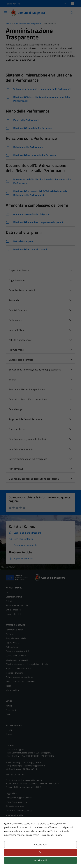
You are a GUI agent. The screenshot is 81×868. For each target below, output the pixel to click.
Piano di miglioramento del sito (20, 832)
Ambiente (10, 634)
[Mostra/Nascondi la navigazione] (5, 12)
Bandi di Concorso (18, 310)
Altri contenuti (16, 469)
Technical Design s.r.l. (24, 860)
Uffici (8, 592)
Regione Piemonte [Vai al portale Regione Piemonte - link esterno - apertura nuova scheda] (13, 4)
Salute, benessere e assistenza (20, 677)
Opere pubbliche (17, 429)
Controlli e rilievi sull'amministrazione (28, 399)
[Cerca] (72, 13)
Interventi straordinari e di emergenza (28, 459)
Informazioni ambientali (21, 449)
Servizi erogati (16, 409)
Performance (16, 320)
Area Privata (11, 843)
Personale (14, 300)
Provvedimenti (16, 350)
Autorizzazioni (12, 647)
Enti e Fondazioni (13, 610)
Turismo (9, 686)
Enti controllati (16, 330)
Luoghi (9, 730)
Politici (9, 601)
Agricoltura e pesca (14, 630)
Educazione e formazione (17, 660)
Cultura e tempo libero (16, 656)
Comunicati (11, 710)
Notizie (9, 706)
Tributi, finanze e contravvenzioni (20, 681)
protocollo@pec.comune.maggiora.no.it (28, 766)
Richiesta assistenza (15, 806)
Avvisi (8, 714)
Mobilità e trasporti (14, 673)
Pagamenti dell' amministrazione (26, 419)
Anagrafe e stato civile (16, 638)
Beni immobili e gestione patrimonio (27, 389)
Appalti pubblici (13, 643)
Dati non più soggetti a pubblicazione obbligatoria (34, 479)
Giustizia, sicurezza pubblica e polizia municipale (27, 664)
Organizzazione (17, 280)
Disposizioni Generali (19, 270)
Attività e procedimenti (20, 340)
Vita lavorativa (12, 690)
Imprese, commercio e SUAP (18, 668)
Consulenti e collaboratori (22, 290)
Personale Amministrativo (17, 605)
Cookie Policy (12, 819)
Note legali (11, 823)
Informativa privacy (14, 815)
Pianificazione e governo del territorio (28, 439)
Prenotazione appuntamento (19, 798)
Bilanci (12, 380)
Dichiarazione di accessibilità (18, 828)
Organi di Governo (14, 597)
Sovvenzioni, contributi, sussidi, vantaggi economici (35, 370)
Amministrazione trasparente (19, 811)
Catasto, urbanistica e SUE (18, 651)
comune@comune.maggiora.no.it (26, 762)
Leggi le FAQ (11, 793)
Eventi (9, 734)
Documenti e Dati (14, 614)
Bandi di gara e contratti (21, 360)
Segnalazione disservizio (17, 802)
